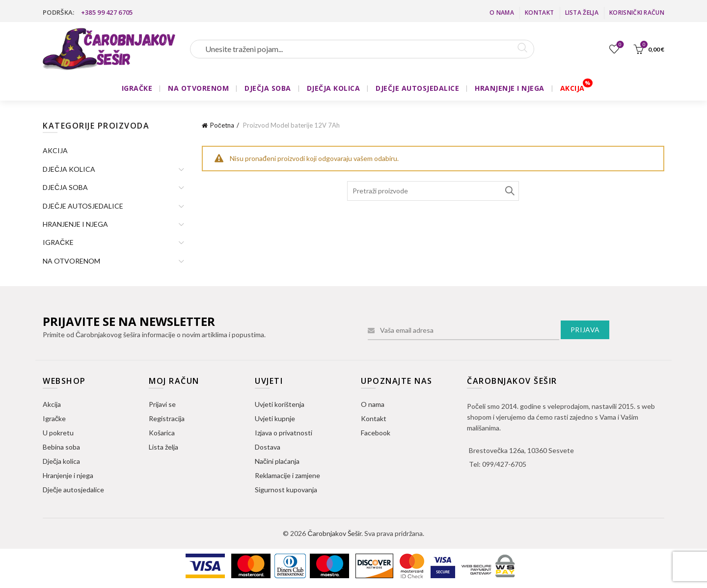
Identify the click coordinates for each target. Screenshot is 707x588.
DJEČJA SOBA (268, 88)
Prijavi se (162, 404)
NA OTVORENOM (198, 88)
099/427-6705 (504, 464)
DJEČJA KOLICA (334, 88)
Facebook (376, 433)
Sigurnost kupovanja (286, 490)
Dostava (268, 447)
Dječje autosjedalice (73, 490)
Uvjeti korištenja (280, 404)
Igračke (54, 418)
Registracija (167, 418)
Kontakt (539, 13)
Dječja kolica (61, 461)
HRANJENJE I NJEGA (510, 88)
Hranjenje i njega (68, 475)
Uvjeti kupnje (275, 418)
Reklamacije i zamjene (287, 475)
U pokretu (58, 433)
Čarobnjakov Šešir (334, 533)
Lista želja (582, 13)
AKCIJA (572, 88)
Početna (222, 125)
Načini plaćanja (277, 461)
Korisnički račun (637, 13)
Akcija (52, 404)
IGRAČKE (137, 88)
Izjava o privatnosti (284, 433)
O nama (502, 13)
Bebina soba (61, 447)
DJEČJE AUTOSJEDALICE (417, 88)
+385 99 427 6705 (107, 12)
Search (509, 191)
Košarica (162, 433)
